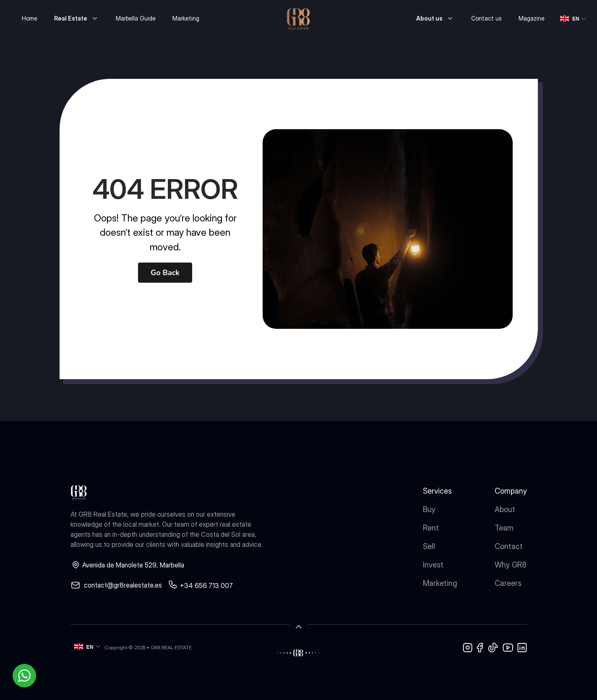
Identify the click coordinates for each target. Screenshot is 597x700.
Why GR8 (511, 565)
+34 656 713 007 (206, 586)
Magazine (532, 18)
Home (30, 18)
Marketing (186, 18)
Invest (433, 565)
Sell (429, 546)
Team (504, 528)
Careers (508, 583)
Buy (429, 509)
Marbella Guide (136, 18)
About (505, 509)
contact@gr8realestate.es (123, 585)
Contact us (486, 18)
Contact (509, 546)
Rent (431, 528)
